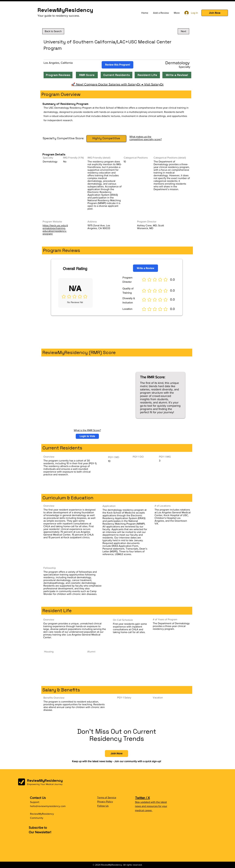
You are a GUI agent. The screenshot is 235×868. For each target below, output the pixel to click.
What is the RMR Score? (87, 430)
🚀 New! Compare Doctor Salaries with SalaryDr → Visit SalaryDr (117, 84)
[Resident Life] (147, 75)
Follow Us (103, 806)
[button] (215, 13)
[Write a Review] (145, 268)
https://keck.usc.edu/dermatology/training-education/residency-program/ (55, 230)
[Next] (183, 31)
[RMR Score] (87, 75)
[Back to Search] (53, 31)
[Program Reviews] (58, 75)
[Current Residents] (117, 75)
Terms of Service (107, 797)
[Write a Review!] (177, 75)
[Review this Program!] (117, 65)
